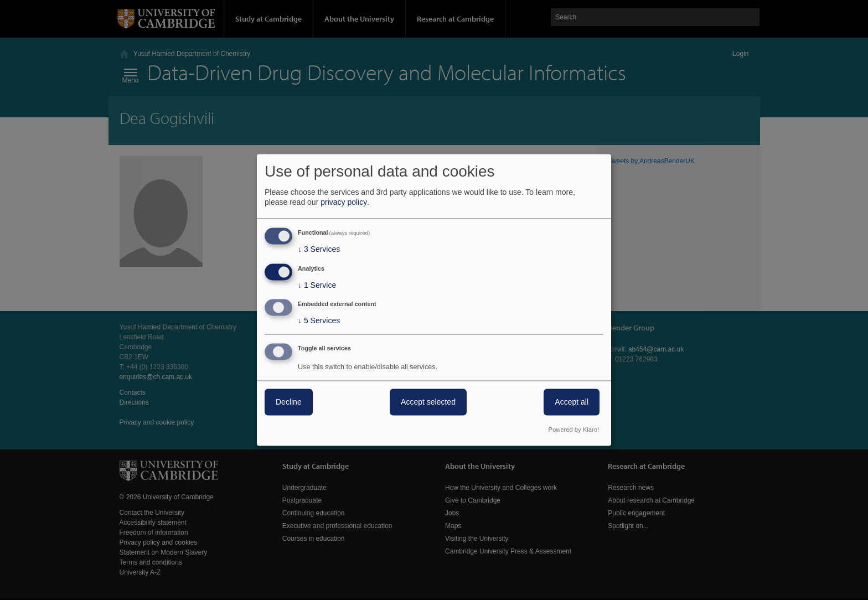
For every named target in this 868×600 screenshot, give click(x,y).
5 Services (319, 321)
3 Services (319, 249)
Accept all (572, 402)
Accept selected (428, 402)
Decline (289, 402)
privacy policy (344, 202)
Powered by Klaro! (574, 430)
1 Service (317, 285)
